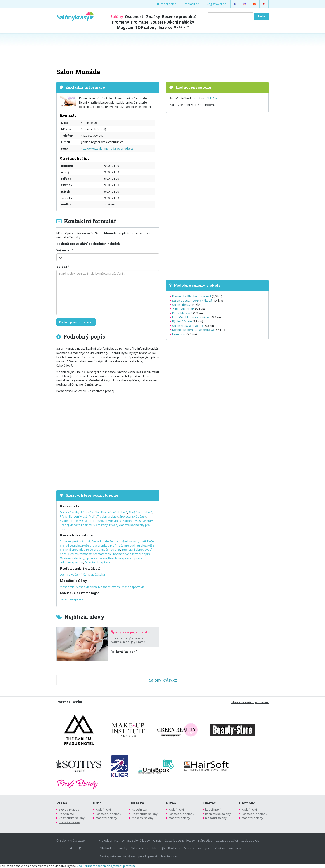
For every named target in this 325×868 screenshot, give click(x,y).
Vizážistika (98, 574)
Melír (92, 516)
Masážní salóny (74, 581)
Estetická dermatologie (80, 593)
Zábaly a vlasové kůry (138, 521)
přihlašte (211, 98)
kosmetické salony (72, 818)
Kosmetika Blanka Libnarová (192, 296)
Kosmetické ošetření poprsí (132, 554)
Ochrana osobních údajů (148, 848)
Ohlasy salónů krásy (136, 840)
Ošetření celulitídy (72, 558)
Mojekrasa (236, 848)
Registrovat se (216, 4)
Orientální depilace (98, 562)
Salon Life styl (182, 305)
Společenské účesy (133, 516)
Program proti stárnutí (75, 541)
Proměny (120, 22)
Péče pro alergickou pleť (99, 546)
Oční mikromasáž (80, 554)
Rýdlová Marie (182, 321)
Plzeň (171, 803)
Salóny (117, 17)
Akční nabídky (181, 22)
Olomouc (247, 803)
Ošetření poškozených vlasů (102, 521)
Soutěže (158, 22)
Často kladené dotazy (180, 840)
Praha (62, 803)
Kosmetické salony (77, 535)
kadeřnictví (67, 814)
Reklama (174, 848)
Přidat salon (167, 4)
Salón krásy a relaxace (188, 326)
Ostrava (137, 803)
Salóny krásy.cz (163, 680)
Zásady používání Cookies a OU (238, 840)
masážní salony (70, 822)
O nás (157, 840)
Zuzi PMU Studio (183, 309)
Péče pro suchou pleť (131, 546)
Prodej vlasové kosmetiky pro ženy (84, 525)
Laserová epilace (72, 599)
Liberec (209, 803)
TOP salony (146, 27)
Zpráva (62, 266)
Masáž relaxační (109, 587)
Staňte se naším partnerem (250, 702)
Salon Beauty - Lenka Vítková (192, 301)
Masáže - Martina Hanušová (191, 317)
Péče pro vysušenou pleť (103, 550)
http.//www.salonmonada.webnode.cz (107, 148)
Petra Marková (182, 313)
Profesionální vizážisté (80, 568)
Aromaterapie (102, 554)
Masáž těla (67, 587)
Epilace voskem (96, 558)
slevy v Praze (68, 809)
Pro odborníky (108, 840)
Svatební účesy (70, 521)
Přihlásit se (192, 4)
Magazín (125, 27)
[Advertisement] (162, 50)
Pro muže (140, 22)
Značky (153, 17)
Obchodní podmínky (114, 848)
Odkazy (189, 848)
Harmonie (179, 334)
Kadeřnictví (70, 506)
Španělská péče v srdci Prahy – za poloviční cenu (133, 632)
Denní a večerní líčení (74, 574)
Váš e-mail (64, 250)
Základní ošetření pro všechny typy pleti (119, 541)
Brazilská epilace (120, 558)
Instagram (204, 848)
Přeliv (64, 516)
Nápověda (205, 840)
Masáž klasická (86, 587)
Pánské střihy (90, 512)
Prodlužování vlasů (114, 512)
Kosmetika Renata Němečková (193, 330)
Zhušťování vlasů (140, 512)
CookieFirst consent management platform (106, 866)
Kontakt (220, 848)
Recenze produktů (179, 17)
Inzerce (174, 27)
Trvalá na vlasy (108, 516)
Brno (97, 803)
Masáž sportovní (133, 587)
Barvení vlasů (78, 516)
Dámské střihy (70, 512)
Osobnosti (135, 17)
